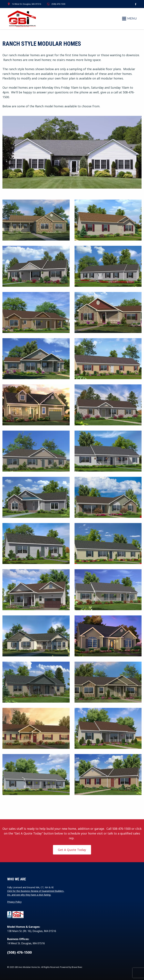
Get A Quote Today (72, 850)
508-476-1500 (121, 829)
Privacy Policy (14, 902)
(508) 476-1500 (58, 4)
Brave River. (77, 967)
